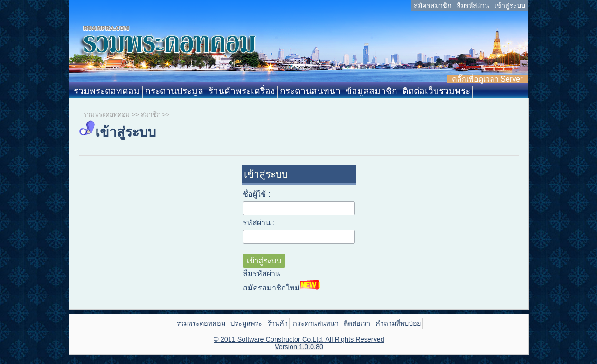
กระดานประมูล (174, 91)
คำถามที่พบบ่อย (398, 323)
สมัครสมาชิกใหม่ (283, 285)
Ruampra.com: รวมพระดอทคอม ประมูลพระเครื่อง (298, 48)
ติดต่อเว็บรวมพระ (436, 91)
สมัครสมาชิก (433, 6)
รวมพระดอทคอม (107, 91)
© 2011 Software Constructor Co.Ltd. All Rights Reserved (299, 339)
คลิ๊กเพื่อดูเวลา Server (487, 79)
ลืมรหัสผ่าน (473, 6)
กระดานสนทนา (310, 91)
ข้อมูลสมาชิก (371, 91)
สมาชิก (151, 114)
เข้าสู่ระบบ (510, 6)
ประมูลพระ (246, 323)
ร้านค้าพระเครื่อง (242, 91)
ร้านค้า (278, 323)
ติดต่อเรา (357, 323)
